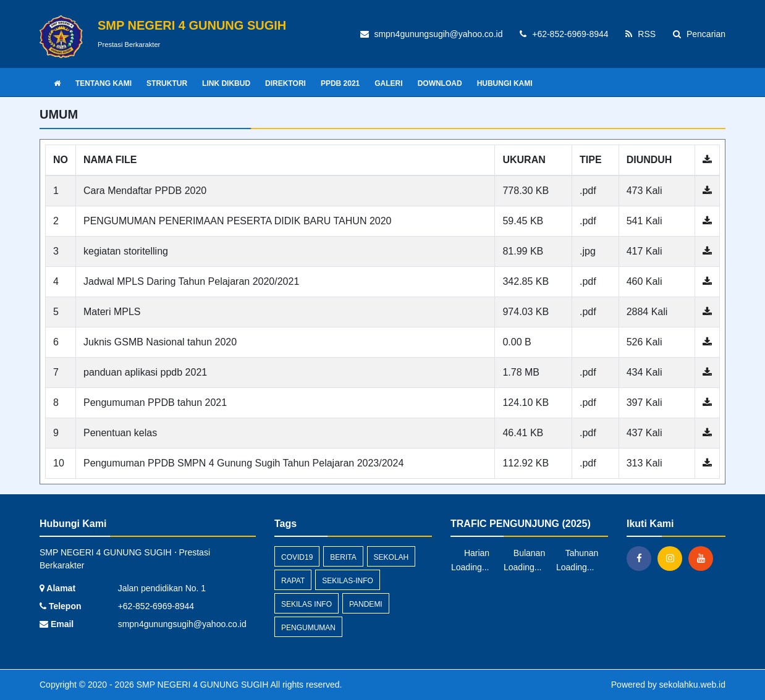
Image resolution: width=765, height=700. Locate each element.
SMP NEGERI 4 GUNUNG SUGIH (201, 685)
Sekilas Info (306, 604)
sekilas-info (348, 581)
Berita (343, 557)
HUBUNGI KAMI (505, 83)
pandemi (366, 604)
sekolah (391, 557)
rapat (293, 581)
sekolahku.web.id (692, 685)
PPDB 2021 (340, 83)
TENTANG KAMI (104, 83)
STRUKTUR (167, 83)
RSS (640, 34)
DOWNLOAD (440, 83)
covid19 (297, 557)
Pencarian (699, 34)
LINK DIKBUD (226, 83)
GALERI (388, 83)
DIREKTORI (285, 83)
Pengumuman (308, 628)
